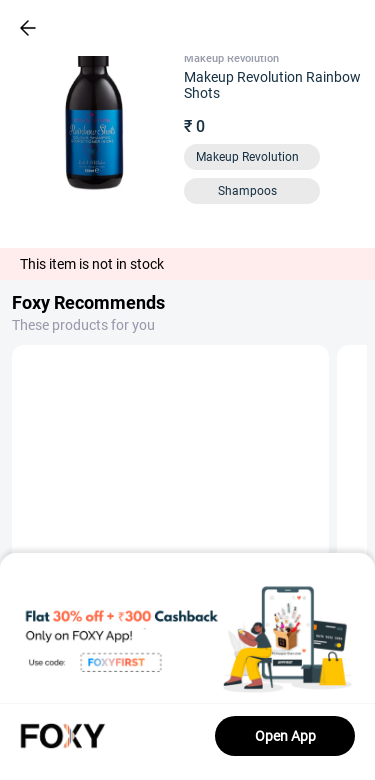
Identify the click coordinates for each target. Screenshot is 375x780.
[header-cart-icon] (307, 28)
